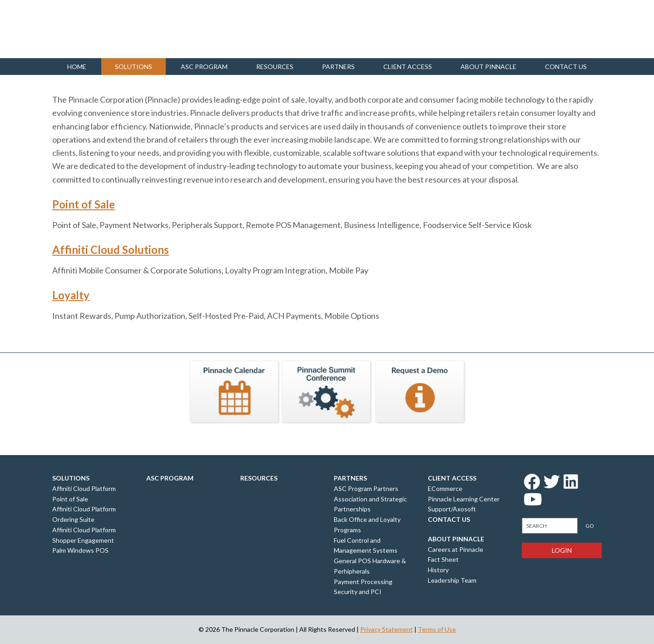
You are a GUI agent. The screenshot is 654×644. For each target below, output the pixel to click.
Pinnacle (98, 29)
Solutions (134, 67)
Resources (275, 67)
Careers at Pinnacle (456, 549)
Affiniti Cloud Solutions (111, 250)
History (438, 570)
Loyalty (71, 295)
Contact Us (449, 519)
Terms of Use (437, 629)
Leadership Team (452, 580)
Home (77, 67)
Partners (338, 67)
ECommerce (445, 488)
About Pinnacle (488, 67)
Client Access (408, 67)
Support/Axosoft (452, 509)
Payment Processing (363, 582)
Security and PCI (358, 592)
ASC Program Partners (366, 488)
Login (562, 550)
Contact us (566, 67)
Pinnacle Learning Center (464, 499)
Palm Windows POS (80, 550)
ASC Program (204, 67)
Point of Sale (84, 204)
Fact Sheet (443, 559)
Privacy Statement (386, 629)
